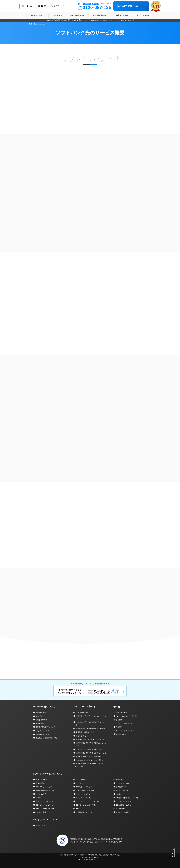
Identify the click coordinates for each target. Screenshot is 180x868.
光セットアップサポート (44, 845)
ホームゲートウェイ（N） (45, 834)
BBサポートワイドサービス (126, 845)
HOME (30, 24)
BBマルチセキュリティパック (46, 849)
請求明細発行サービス (84, 856)
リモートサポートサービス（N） (87, 845)
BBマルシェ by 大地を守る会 (86, 849)
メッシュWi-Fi (41, 838)
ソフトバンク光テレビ (84, 838)
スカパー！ (39, 842)
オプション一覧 (41, 823)
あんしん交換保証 (122, 856)
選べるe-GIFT (121, 778)
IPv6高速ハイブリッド (84, 831)
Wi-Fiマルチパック (122, 834)
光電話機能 (39, 827)
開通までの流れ (41, 764)
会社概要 (119, 764)
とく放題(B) (120, 852)
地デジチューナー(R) (83, 842)
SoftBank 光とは (41, 756)
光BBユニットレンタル (44, 831)
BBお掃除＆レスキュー (124, 849)
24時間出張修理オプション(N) (127, 842)
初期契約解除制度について (45, 771)
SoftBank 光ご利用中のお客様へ (47, 782)
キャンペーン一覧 (82, 756)
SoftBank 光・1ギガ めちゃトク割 (88, 800)
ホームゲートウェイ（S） (85, 834)
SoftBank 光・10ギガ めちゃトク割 (88, 793)
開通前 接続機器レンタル (85, 776)
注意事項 (119, 771)
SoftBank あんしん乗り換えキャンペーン (90, 783)
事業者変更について (43, 767)
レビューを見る (121, 756)
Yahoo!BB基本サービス (44, 856)
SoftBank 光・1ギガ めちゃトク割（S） (90, 804)
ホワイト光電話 (81, 823)
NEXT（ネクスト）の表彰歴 (126, 760)
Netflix (118, 838)
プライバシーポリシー (124, 767)
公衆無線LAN (121, 831)
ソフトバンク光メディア (125, 775)
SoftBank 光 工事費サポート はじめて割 (90, 773)
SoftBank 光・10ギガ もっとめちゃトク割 (91, 797)
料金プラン (39, 760)
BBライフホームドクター (45, 852)
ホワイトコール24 (122, 827)
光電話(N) (119, 823)
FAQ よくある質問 (42, 775)
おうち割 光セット (82, 780)
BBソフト (79, 852)
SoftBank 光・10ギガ (43, 778)
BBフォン (79, 827)
